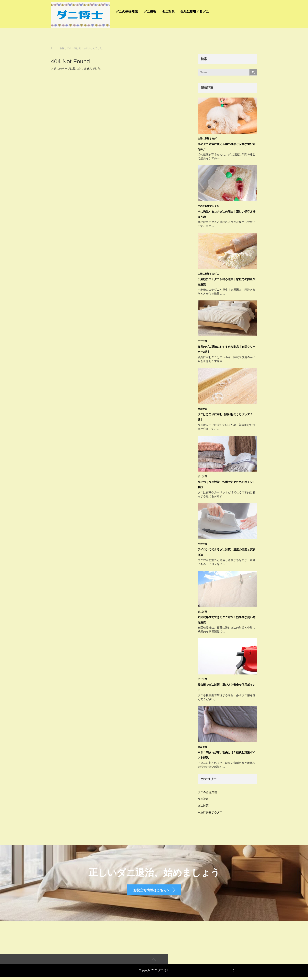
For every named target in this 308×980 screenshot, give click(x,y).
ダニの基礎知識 (127, 11)
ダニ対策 (168, 11)
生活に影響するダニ (195, 11)
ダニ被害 (150, 11)
